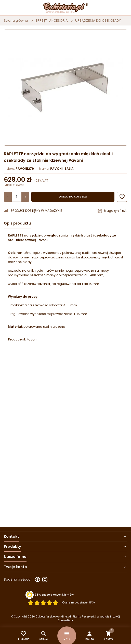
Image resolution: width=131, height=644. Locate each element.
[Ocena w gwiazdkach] (43, 603)
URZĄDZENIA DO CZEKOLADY (98, 21)
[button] (90, 636)
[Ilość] (17, 197)
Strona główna (16, 21)
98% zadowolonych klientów (54, 595)
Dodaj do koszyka (73, 197)
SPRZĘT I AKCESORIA (52, 21)
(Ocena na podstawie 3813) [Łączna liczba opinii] (78, 602)
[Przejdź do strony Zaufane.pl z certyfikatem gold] (30, 595)
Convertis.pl (66, 620)
